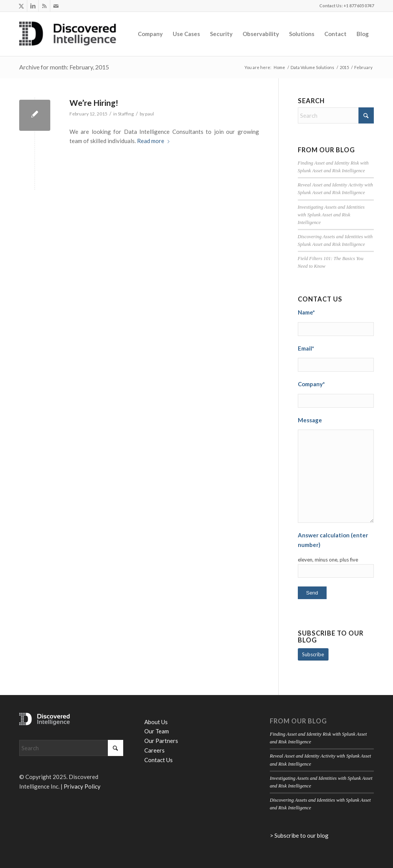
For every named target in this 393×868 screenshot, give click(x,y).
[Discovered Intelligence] (68, 34)
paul (149, 114)
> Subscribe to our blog (299, 835)
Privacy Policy (82, 786)
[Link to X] (21, 6)
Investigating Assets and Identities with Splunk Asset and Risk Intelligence (331, 215)
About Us (156, 722)
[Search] (336, 115)
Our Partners (161, 741)
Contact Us (159, 760)
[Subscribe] (313, 655)
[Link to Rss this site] (44, 6)
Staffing (126, 114)
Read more (154, 141)
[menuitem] (150, 34)
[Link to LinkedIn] (33, 6)
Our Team (157, 731)
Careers (154, 750)
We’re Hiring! (94, 103)
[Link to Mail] (56, 6)
